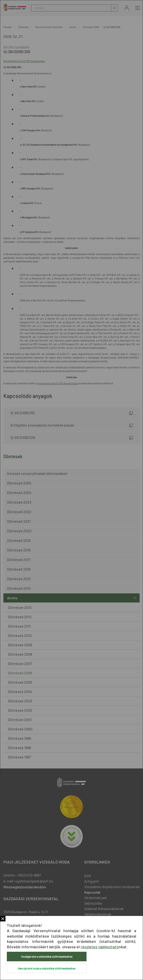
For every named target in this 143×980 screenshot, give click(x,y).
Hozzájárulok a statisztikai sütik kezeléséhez (47, 957)
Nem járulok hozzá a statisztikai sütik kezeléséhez (47, 968)
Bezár (3, 919)
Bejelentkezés (127, 8)
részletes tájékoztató (100, 947)
